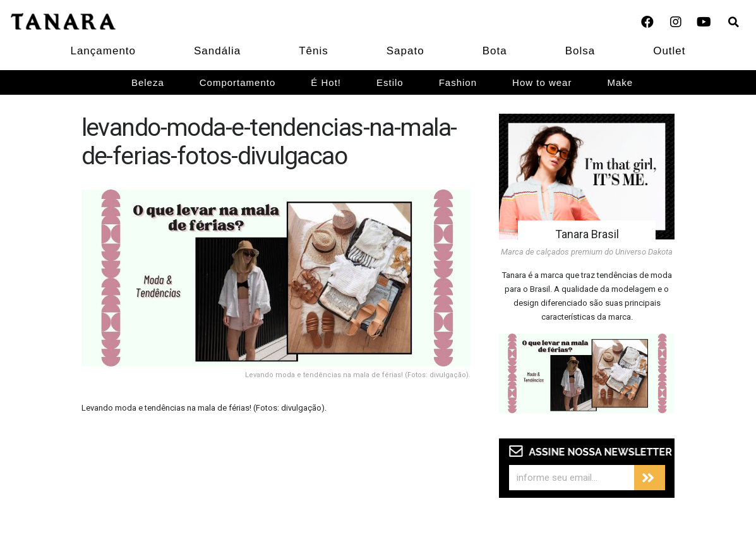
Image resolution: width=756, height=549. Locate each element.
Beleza (148, 82)
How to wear (542, 82)
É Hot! (326, 82)
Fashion (458, 82)
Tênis (314, 51)
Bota (495, 51)
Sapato (405, 51)
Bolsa (580, 51)
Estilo (390, 82)
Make (620, 82)
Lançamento (103, 51)
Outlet (669, 51)
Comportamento (238, 82)
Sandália (217, 51)
